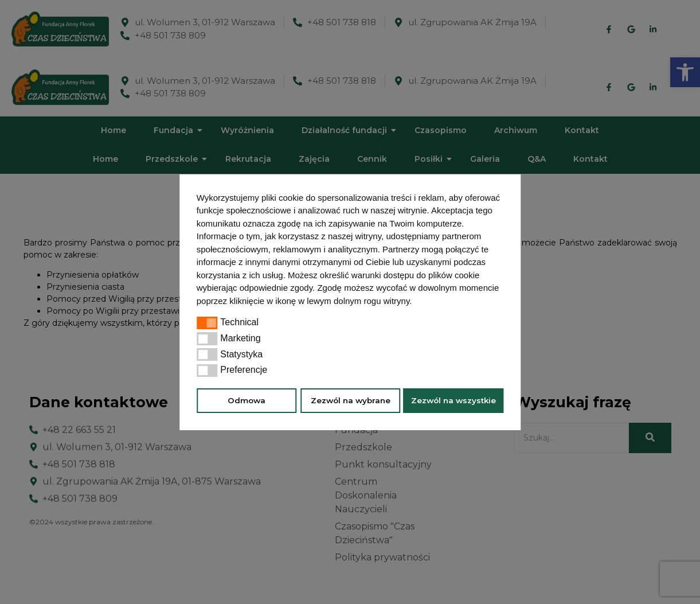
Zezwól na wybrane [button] (351, 400)
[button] (416, 302)
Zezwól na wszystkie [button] (453, 400)
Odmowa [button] (247, 400)
